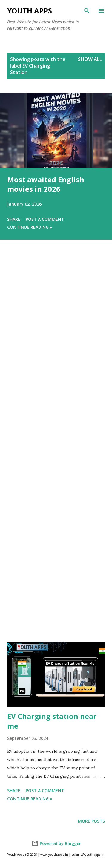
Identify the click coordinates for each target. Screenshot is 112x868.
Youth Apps (30, 11)
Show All (90, 59)
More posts (91, 821)
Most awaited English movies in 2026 (46, 184)
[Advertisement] (56, 449)
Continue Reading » (30, 227)
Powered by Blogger (56, 843)
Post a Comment (45, 219)
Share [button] (14, 219)
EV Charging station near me (52, 721)
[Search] (87, 11)
